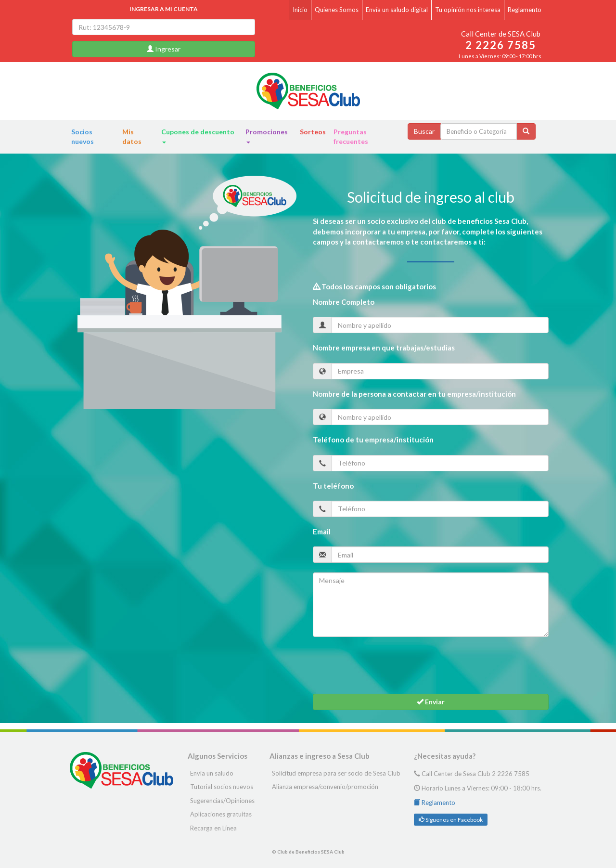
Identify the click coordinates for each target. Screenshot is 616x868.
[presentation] (386, 665)
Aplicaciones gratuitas (221, 814)
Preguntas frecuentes (351, 136)
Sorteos (313, 132)
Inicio (300, 10)
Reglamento (525, 10)
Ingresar (164, 49)
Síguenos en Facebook (451, 820)
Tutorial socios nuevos (222, 787)
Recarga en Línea (213, 828)
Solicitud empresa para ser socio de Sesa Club (336, 773)
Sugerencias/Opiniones (222, 801)
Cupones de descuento (198, 135)
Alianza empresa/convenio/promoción (325, 787)
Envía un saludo (212, 773)
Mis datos (132, 136)
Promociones (267, 135)
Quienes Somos (337, 10)
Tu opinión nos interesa (468, 10)
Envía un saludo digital (397, 10)
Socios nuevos (83, 136)
